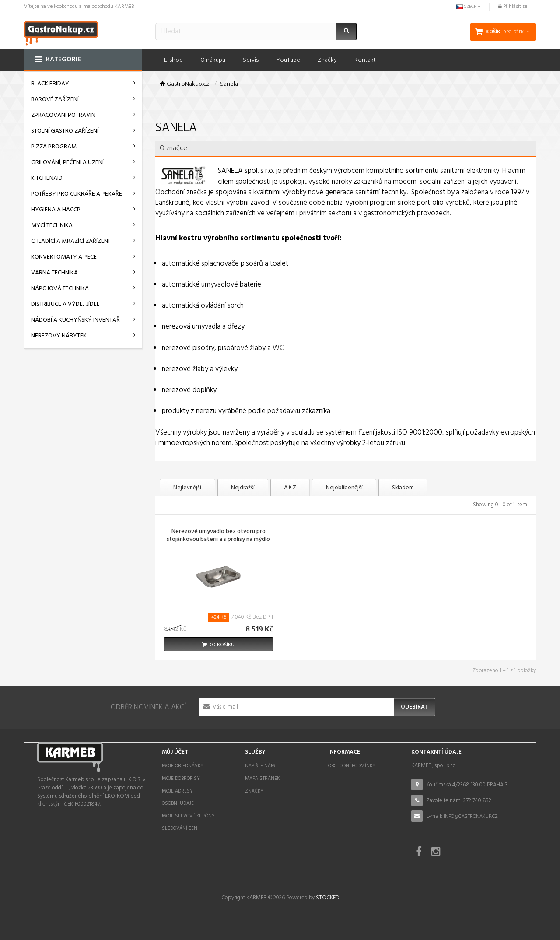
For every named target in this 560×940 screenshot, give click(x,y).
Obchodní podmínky (352, 767)
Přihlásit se (513, 7)
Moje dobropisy (181, 779)
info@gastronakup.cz (471, 817)
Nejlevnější (190, 488)
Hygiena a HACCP (56, 210)
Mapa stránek (262, 779)
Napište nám (260, 767)
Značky (254, 792)
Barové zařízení (55, 100)
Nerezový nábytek (59, 336)
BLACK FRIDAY (50, 84)
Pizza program (54, 147)
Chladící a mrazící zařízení (70, 241)
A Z (306, 488)
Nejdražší (252, 488)
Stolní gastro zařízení (65, 131)
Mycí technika (52, 226)
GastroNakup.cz (184, 84)
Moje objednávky (183, 767)
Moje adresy (177, 792)
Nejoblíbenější (366, 488)
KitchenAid (47, 178)
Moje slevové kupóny (188, 817)
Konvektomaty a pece (64, 257)
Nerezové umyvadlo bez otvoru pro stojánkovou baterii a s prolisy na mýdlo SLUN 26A (218, 540)
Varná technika (54, 273)
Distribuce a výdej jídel (65, 304)
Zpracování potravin (63, 115)
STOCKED (327, 898)
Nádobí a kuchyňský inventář (75, 320)
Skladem (432, 488)
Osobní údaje (178, 804)
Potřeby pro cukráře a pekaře (77, 194)
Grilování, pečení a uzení (67, 163)
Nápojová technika (60, 289)
